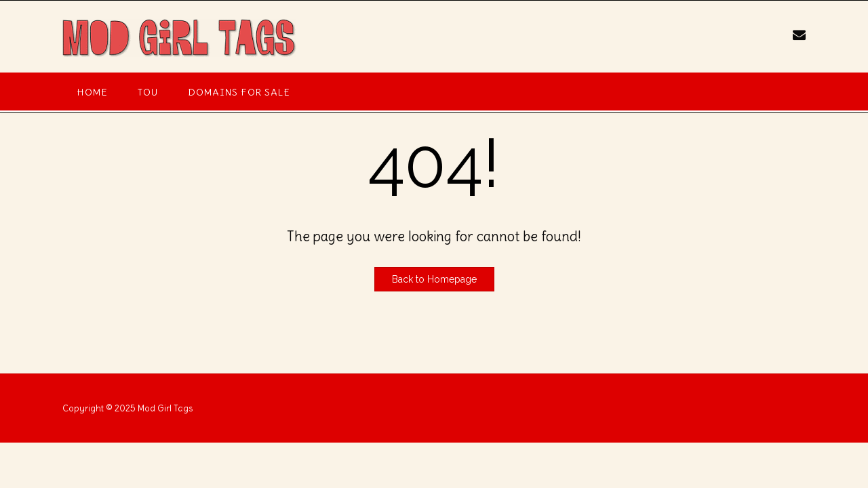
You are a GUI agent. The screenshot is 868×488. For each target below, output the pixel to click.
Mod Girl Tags (165, 408)
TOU (148, 92)
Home (93, 92)
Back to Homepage (434, 279)
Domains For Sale (239, 92)
